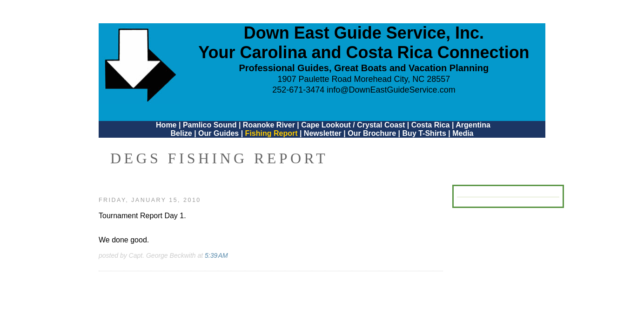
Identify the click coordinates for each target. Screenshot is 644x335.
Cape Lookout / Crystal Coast (353, 125)
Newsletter (323, 133)
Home (166, 125)
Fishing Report (272, 133)
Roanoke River (269, 125)
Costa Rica (431, 125)
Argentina (473, 125)
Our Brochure (372, 133)
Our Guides (218, 133)
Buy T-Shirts (424, 133)
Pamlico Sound (210, 125)
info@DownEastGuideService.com (391, 90)
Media (463, 133)
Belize (181, 133)
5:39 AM (216, 255)
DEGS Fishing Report (219, 158)
